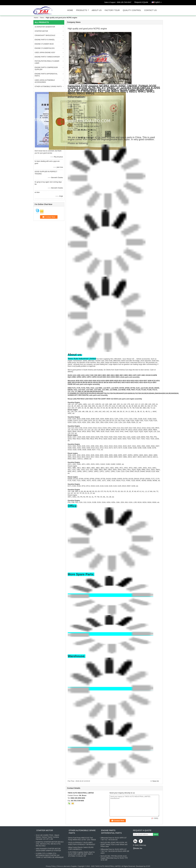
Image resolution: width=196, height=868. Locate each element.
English (158, 2)
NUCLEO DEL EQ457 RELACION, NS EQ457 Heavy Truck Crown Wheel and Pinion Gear (114, 845)
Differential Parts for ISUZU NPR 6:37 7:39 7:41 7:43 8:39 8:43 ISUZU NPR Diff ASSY (115, 851)
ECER (148, 866)
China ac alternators (64, 866)
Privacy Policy (51, 866)
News (42, 18)
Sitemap (143, 845)
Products (82, 10)
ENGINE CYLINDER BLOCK (45, 48)
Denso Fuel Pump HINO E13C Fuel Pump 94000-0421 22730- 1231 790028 (82, 839)
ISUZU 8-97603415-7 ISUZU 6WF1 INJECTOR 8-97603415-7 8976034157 (82, 844)
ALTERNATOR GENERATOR (45, 27)
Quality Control (132, 10)
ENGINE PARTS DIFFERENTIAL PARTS (46, 75)
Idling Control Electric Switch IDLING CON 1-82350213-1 (81, 848)
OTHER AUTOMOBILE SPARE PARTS (48, 87)
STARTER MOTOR (41, 31)
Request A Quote (141, 2)
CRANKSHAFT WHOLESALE (45, 35)
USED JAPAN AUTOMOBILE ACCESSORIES (45, 81)
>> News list (154, 781)
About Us (97, 10)
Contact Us (150, 10)
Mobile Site (138, 848)
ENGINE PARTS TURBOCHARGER (47, 57)
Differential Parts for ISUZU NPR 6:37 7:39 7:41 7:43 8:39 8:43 (114, 839)
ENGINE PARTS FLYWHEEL (45, 40)
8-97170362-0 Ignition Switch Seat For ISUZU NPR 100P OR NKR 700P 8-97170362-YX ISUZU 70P (82, 854)
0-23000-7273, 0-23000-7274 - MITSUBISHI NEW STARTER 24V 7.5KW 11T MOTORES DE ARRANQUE (50, 855)
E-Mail (136, 845)
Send (156, 834)
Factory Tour (112, 10)
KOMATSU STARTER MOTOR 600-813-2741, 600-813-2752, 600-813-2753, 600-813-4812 (50, 844)
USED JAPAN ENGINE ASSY (45, 53)
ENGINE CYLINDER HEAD (44, 44)
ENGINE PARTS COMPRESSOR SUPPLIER (46, 68)
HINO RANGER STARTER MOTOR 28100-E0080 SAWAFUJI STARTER (48, 850)
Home (70, 10)
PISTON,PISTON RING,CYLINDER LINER (47, 62)
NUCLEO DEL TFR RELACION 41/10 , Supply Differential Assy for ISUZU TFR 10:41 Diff (114, 858)
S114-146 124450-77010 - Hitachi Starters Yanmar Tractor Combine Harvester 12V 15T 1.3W (48, 837)
